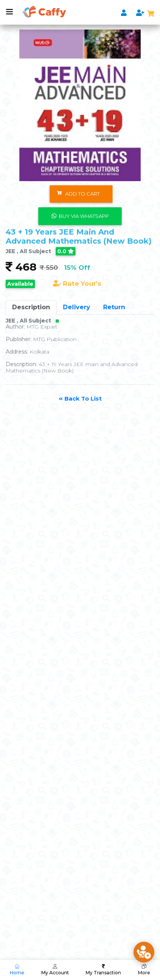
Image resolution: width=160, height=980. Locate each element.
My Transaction (103, 970)
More (144, 970)
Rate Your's (77, 283)
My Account (55, 970)
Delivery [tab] (77, 307)
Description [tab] (31, 307)
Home (17, 970)
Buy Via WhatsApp (80, 216)
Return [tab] (114, 307)
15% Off (77, 268)
